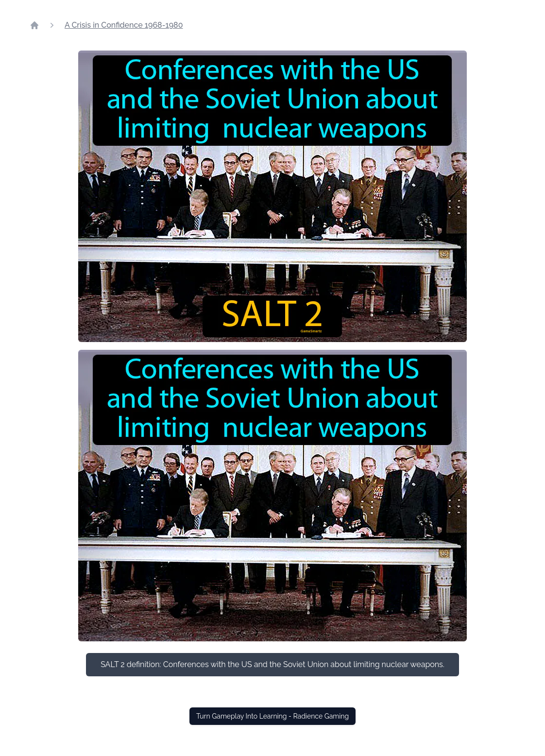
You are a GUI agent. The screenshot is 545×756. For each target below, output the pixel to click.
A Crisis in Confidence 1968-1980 (124, 25)
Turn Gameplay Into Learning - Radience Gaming (272, 716)
